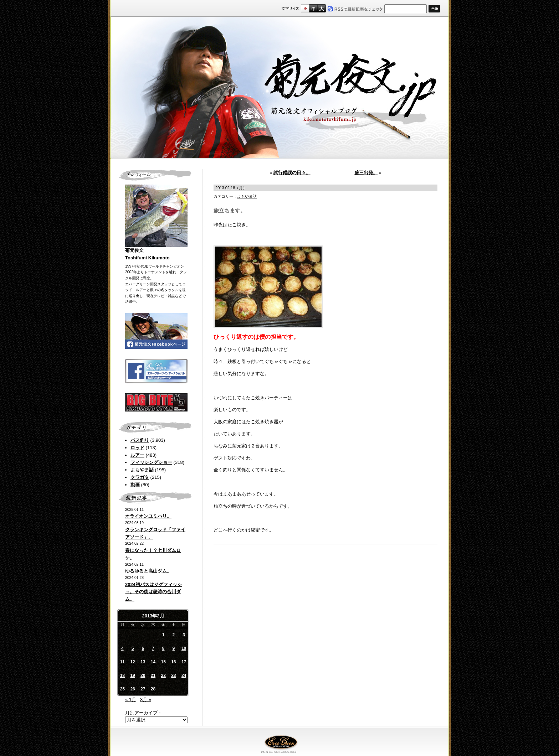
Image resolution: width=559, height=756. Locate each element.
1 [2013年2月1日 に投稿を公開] (163, 635)
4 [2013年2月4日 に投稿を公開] (122, 648)
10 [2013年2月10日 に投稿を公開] (184, 648)
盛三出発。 (366, 173)
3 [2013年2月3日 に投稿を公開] (184, 635)
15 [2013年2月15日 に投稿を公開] (163, 662)
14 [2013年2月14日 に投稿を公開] (153, 662)
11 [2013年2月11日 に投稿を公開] (122, 662)
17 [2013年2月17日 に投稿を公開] (184, 662)
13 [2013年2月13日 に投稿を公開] (143, 662)
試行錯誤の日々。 (292, 173)
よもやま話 (142, 470)
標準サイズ (305, 8)
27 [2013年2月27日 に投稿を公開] (143, 689)
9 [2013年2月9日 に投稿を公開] (174, 648)
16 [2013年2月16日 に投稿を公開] (173, 662)
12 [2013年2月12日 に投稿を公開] (132, 662)
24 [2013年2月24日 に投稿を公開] (184, 675)
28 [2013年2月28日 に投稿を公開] (153, 689)
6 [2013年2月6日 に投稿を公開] (143, 648)
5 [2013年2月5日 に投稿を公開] (133, 648)
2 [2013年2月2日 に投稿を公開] (174, 635)
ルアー (137, 455)
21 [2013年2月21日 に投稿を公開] (153, 675)
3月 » (146, 700)
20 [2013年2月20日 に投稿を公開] (143, 675)
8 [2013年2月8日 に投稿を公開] (163, 648)
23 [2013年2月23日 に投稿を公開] (173, 675)
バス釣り (140, 440)
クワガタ (140, 477)
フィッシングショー (151, 462)
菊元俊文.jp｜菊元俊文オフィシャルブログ (279, 88)
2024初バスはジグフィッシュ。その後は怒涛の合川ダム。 (153, 592)
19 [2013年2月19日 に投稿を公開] (132, 675)
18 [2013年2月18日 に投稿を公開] (122, 675)
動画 (135, 485)
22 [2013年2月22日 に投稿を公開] (163, 675)
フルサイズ (321, 8)
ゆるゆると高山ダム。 (148, 571)
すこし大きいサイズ (313, 8)
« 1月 (131, 700)
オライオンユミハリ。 (148, 516)
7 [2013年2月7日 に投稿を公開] (153, 648)
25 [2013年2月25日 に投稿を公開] (122, 689)
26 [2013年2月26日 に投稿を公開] (132, 689)
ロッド (137, 448)
